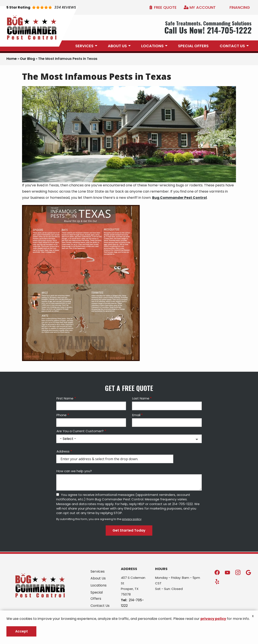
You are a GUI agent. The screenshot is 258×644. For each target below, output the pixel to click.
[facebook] (217, 572)
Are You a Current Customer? (80, 431)
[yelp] (217, 581)
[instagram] (238, 572)
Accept (21, 631)
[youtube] (227, 572)
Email (136, 415)
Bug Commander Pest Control (179, 198)
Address (63, 451)
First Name (65, 398)
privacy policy (132, 519)
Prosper (127, 589)
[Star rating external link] (41, 7)
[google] (248, 572)
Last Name (141, 398)
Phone (62, 415)
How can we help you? (74, 471)
